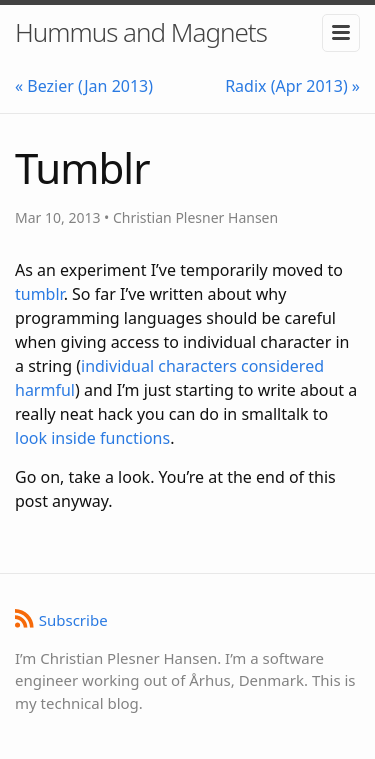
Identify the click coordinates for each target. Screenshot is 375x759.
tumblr (39, 294)
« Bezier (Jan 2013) (84, 86)
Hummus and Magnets (141, 32)
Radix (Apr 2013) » (292, 86)
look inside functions (92, 438)
